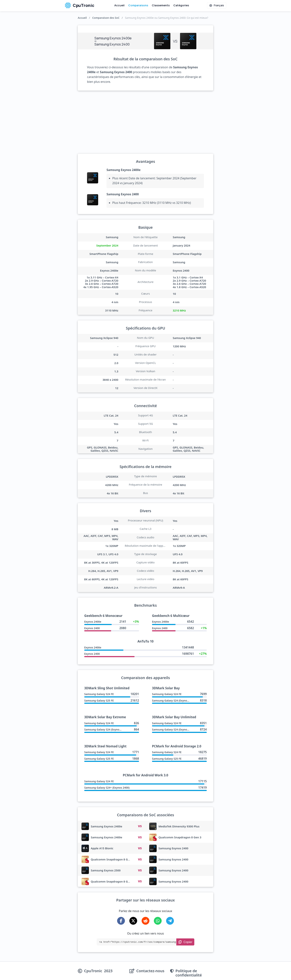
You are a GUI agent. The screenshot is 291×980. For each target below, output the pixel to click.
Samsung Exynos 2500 (106, 870)
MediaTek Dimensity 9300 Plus (179, 826)
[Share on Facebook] (121, 921)
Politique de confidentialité (189, 973)
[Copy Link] (185, 942)
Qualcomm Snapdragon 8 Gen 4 (112, 881)
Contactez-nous (150, 971)
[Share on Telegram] (170, 921)
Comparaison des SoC (106, 18)
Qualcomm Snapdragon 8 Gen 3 (180, 837)
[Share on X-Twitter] (133, 921)
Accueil (119, 5)
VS (140, 826)
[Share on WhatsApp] (158, 921)
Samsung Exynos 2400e (124, 170)
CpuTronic (80, 5)
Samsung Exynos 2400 (123, 194)
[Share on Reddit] (145, 921)
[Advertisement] (145, 122)
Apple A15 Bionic (102, 848)
